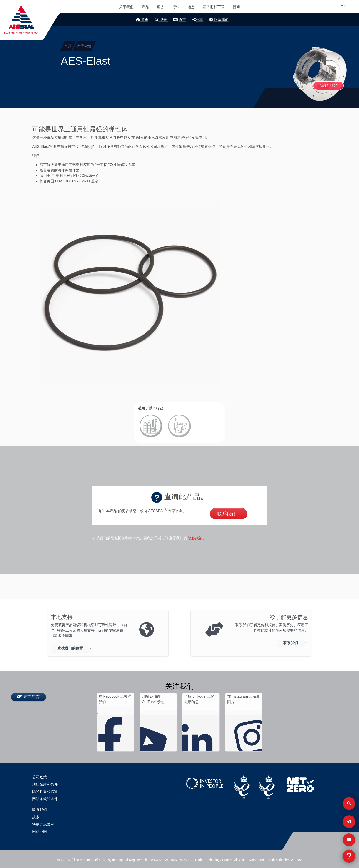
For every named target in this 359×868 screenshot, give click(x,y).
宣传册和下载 (214, 7)
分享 (198, 20)
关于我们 (126, 7)
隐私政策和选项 (45, 792)
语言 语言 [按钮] (29, 697)
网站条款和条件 (45, 799)
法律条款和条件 (45, 784)
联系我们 (219, 20)
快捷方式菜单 (43, 824)
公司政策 (40, 777)
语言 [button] (179, 20)
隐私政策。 (197, 538)
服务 (161, 7)
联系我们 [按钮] (291, 643)
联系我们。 (229, 514)
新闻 (236, 7)
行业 (176, 7)
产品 (145, 7)
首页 (142, 20)
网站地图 (40, 832)
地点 (191, 7)
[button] (130, 293)
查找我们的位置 (70, 648)
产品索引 (84, 46)
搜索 (161, 20)
